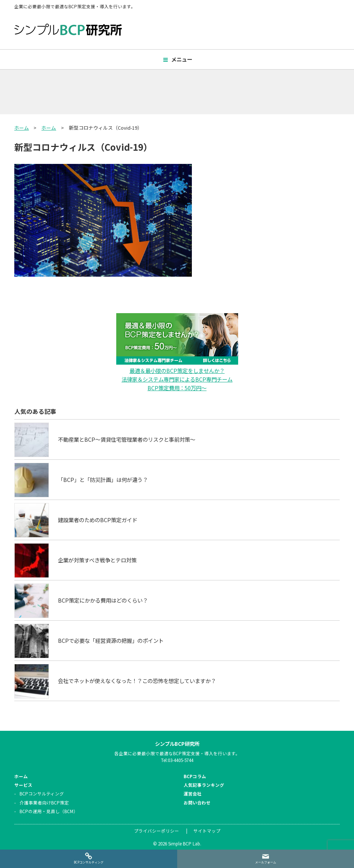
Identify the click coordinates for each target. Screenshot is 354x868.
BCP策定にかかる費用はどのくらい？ (103, 600)
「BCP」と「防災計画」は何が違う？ (103, 479)
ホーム (22, 128)
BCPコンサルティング (42, 794)
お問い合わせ (197, 802)
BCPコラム (195, 776)
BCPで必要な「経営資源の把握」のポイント (111, 640)
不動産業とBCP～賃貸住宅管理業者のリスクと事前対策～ (127, 439)
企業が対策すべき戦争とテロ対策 (97, 560)
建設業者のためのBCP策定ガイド (98, 519)
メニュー (182, 59)
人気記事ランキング (204, 785)
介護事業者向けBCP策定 (44, 802)
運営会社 (193, 794)
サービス (23, 785)
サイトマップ (207, 830)
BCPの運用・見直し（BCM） (49, 811)
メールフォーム (266, 862)
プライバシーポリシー (156, 830)
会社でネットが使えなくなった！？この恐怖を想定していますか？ (137, 680)
